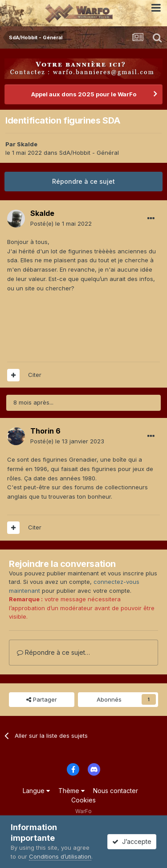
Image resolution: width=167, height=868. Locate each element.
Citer (35, 375)
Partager (42, 699)
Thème (71, 791)
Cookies (83, 800)
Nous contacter (116, 791)
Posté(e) (61, 223)
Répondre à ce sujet (83, 181)
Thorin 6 (45, 431)
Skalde (27, 144)
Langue (36, 791)
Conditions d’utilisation (60, 856)
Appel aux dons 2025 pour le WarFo (84, 94)
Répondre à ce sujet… (53, 652)
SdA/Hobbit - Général (89, 153)
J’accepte (132, 841)
